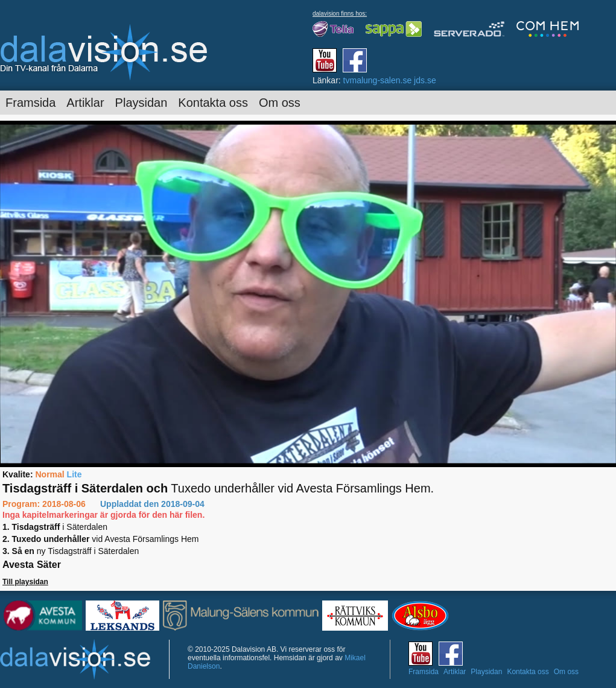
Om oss (280, 103)
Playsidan (141, 103)
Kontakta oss (213, 103)
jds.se (425, 80)
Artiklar (85, 103)
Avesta (18, 565)
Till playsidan (25, 582)
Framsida (30, 103)
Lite (75, 474)
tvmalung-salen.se (378, 80)
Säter (49, 565)
